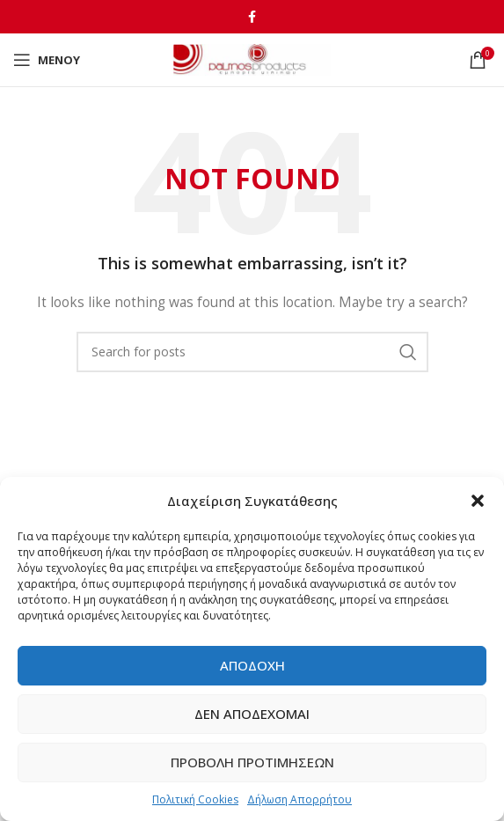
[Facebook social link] (252, 17)
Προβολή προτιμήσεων (252, 762)
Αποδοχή (252, 665)
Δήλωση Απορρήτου (299, 799)
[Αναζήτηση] (252, 352)
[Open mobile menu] (47, 60)
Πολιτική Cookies (195, 799)
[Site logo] (252, 59)
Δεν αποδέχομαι (252, 714)
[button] (478, 501)
